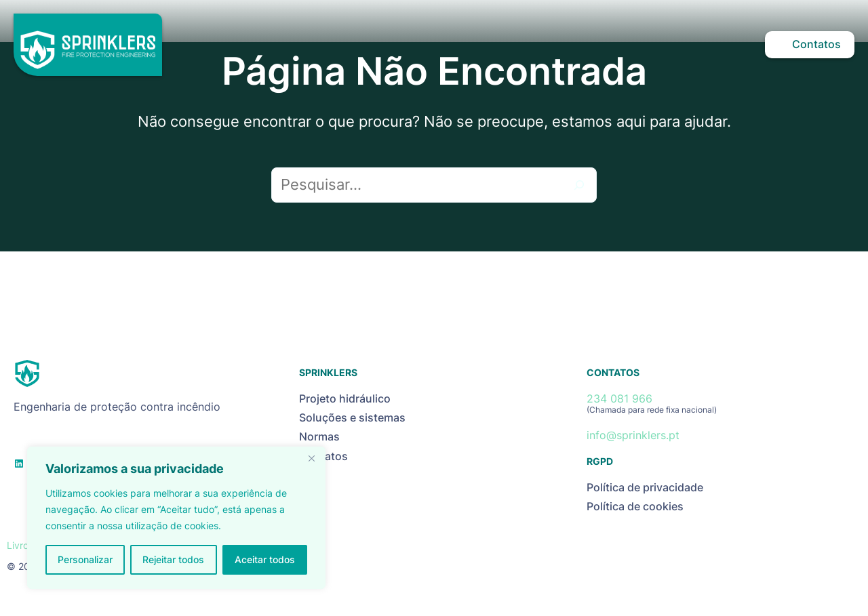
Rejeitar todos (173, 559)
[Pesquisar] (579, 185)
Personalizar (85, 559)
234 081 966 (619, 398)
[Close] (311, 458)
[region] (176, 518)
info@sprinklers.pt (633, 435)
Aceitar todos (265, 559)
